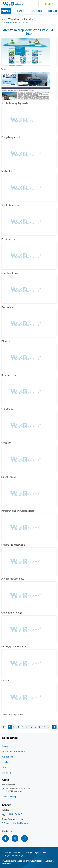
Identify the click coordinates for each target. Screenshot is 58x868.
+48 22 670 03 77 (15, 814)
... (48, 727)
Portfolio (28, 19)
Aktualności (8, 757)
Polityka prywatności (36, 852)
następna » (54, 727)
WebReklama (15, 19)
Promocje (7, 773)
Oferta (5, 767)
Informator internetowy (13, 751)
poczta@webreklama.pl (17, 823)
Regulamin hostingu (14, 855)
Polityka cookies (13, 852)
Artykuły (6, 762)
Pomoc (5, 746)
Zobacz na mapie (10, 796)
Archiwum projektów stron (15, 22)
